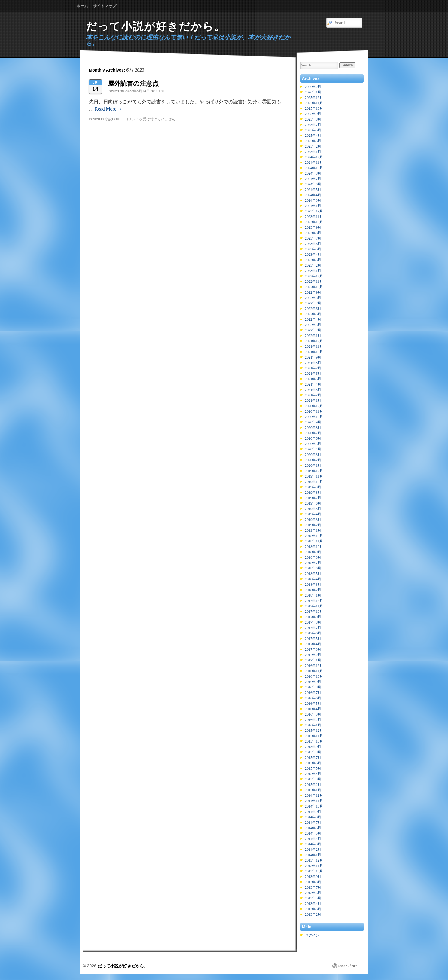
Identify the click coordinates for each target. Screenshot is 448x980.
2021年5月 (313, 379)
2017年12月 (314, 601)
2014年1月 (313, 855)
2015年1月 (313, 790)
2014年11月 (314, 801)
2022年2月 (313, 330)
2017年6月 (313, 633)
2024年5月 (313, 190)
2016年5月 (313, 704)
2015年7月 (313, 758)
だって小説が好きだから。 (156, 26)
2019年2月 (313, 525)
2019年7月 (313, 498)
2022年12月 (314, 276)
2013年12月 (314, 860)
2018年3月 (313, 585)
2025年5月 (313, 130)
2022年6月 (313, 309)
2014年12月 (314, 795)
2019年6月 (313, 503)
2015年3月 (313, 779)
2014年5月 (313, 833)
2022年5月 (313, 314)
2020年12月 (314, 406)
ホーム (82, 6)
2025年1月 (313, 152)
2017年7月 (313, 628)
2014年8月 (313, 817)
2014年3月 (313, 844)
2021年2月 (313, 395)
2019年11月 (314, 476)
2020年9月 (313, 422)
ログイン (312, 935)
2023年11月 (314, 217)
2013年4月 (313, 904)
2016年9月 (313, 682)
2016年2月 (313, 720)
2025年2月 (313, 146)
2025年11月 (314, 103)
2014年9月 (313, 812)
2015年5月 (313, 768)
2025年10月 (314, 108)
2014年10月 (314, 806)
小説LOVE (113, 119)
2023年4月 (313, 255)
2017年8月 (313, 622)
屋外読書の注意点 (133, 83)
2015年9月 (313, 747)
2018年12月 (314, 536)
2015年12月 (314, 731)
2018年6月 (313, 568)
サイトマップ (105, 6)
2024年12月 (314, 157)
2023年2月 (313, 265)
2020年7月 (313, 433)
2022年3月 (313, 325)
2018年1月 (313, 595)
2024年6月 (313, 184)
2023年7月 (313, 238)
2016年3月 (313, 714)
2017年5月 (313, 639)
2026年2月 (313, 87)
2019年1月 (313, 530)
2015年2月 (313, 785)
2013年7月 (313, 887)
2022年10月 (314, 287)
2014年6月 (313, 828)
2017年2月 (313, 655)
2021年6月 (313, 374)
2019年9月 (313, 487)
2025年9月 (313, 114)
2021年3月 (313, 390)
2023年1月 (313, 271)
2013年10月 (314, 871)
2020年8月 (313, 428)
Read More (109, 109)
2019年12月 (314, 471)
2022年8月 (313, 298)
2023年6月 (313, 244)
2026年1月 (313, 92)
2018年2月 (313, 590)
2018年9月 (313, 552)
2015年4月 (313, 774)
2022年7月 (313, 303)
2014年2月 (313, 850)
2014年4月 (313, 839)
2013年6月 (313, 893)
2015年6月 (313, 763)
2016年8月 (313, 687)
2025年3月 (313, 141)
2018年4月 (313, 579)
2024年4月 (313, 195)
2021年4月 (313, 384)
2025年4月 (313, 136)
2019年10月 (314, 482)
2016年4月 (313, 709)
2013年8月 (313, 882)
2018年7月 (313, 563)
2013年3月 (313, 909)
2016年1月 (313, 725)
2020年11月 (314, 411)
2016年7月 (313, 693)
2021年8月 (313, 363)
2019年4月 (313, 514)
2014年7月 (313, 823)
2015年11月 (314, 736)
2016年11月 (314, 671)
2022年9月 (313, 292)
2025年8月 (313, 119)
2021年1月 (313, 401)
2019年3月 (313, 520)
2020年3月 (313, 455)
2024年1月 (313, 206)
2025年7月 (313, 125)
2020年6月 (313, 438)
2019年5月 (313, 509)
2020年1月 (313, 466)
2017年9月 (313, 617)
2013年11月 (314, 866)
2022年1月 (313, 336)
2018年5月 (313, 574)
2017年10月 (314, 612)
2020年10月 (314, 417)
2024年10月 (314, 168)
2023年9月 (313, 227)
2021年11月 (314, 347)
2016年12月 (314, 666)
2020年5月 (313, 444)
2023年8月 (313, 233)
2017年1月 (313, 660)
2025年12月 (314, 98)
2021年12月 (314, 341)
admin (161, 91)
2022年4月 (313, 319)
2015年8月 (313, 752)
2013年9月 (313, 877)
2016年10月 (314, 676)
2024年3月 (313, 200)
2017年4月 (313, 644)
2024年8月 (313, 173)
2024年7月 (313, 179)
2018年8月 (313, 557)
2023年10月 (314, 222)
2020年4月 (313, 449)
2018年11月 (314, 541)
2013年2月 (313, 914)
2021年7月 (313, 368)
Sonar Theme (348, 966)
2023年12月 (314, 211)
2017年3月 (313, 649)
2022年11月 (314, 282)
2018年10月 (314, 547)
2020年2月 (313, 460)
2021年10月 (314, 352)
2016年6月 (313, 698)
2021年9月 (313, 357)
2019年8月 (313, 493)
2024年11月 (314, 163)
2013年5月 (313, 898)
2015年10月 (314, 741)
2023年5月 (313, 249)
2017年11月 (314, 606)
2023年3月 (313, 260)
